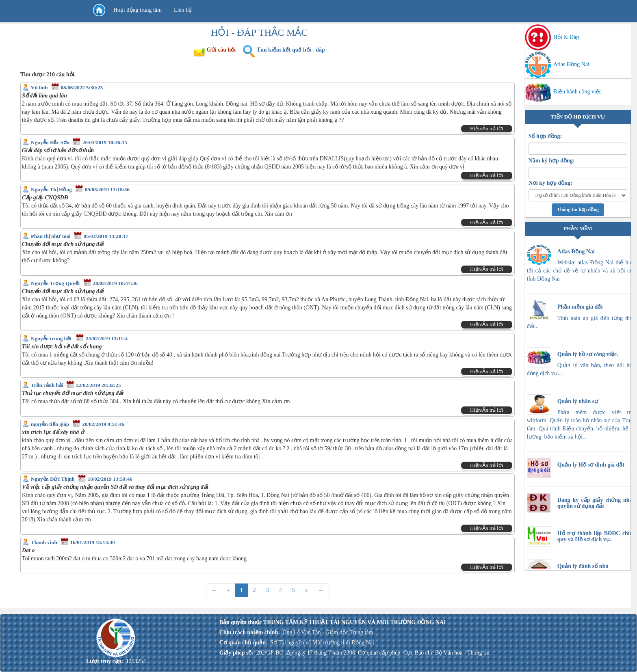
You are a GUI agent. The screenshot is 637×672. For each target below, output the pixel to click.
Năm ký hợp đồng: (552, 161)
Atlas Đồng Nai (557, 64)
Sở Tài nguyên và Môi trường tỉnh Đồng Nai (322, 643)
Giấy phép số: (236, 653)
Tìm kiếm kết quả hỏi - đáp (291, 50)
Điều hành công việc (563, 92)
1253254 (136, 661)
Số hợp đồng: (545, 136)
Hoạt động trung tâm (138, 10)
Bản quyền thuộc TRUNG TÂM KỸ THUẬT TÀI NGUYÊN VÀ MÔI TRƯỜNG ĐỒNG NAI (333, 622)
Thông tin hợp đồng (578, 210)
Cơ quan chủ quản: (244, 643)
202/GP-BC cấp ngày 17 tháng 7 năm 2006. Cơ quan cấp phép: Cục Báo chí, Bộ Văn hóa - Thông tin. (374, 653)
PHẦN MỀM (578, 228)
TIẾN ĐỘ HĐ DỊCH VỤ (578, 117)
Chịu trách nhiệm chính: (250, 632)
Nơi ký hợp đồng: (550, 183)
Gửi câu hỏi (221, 50)
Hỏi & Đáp (552, 37)
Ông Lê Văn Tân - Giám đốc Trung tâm (328, 632)
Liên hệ (183, 10)
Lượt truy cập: (105, 661)
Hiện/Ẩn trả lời (486, 129)
